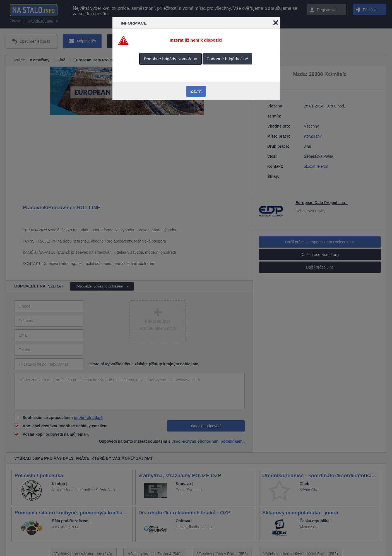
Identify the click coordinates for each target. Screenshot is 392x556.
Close (276, 23)
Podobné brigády (171, 59)
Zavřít (196, 91)
